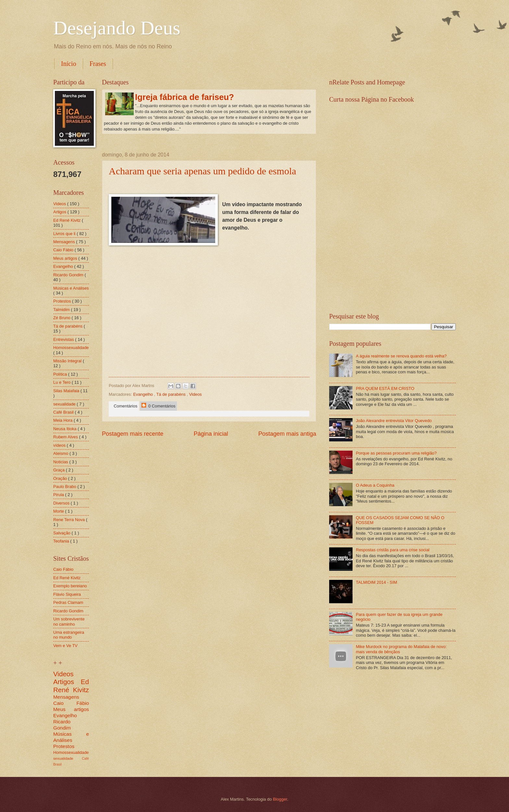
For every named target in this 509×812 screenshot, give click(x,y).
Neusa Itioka (65, 429)
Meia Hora (63, 420)
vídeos (60, 445)
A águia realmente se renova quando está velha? (401, 356)
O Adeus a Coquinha (375, 485)
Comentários (124, 406)
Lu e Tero (62, 382)
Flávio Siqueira (67, 594)
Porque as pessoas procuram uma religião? (396, 453)
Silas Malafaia (67, 391)
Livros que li (65, 234)
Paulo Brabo (65, 487)
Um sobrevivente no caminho (69, 621)
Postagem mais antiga (287, 434)
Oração (61, 478)
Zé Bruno (62, 318)
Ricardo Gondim (69, 275)
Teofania (62, 541)
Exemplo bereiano (70, 586)
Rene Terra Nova (70, 520)
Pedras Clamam (68, 602)
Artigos (60, 212)
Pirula (59, 495)
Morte (59, 511)
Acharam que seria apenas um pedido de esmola (202, 171)
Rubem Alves (66, 437)
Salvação (62, 533)
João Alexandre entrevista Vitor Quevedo (394, 421)
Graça (60, 470)
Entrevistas (64, 339)
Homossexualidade (71, 348)
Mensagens (65, 242)
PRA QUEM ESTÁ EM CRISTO (385, 388)
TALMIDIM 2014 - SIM (376, 582)
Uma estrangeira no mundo (69, 635)
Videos (195, 394)
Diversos (62, 503)
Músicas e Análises (71, 288)
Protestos (63, 301)
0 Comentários (158, 406)
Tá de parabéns (172, 394)
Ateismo (61, 453)
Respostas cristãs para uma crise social (393, 550)
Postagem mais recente (133, 434)
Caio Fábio (64, 250)
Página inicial (211, 434)
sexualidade (65, 404)
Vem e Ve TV (65, 646)
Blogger (280, 799)
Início (69, 64)
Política (61, 374)
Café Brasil (64, 412)
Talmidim (62, 310)
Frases (98, 64)
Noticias (61, 462)
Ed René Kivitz (68, 220)
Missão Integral (68, 361)
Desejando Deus (117, 28)
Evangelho (143, 394)
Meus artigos (66, 258)
